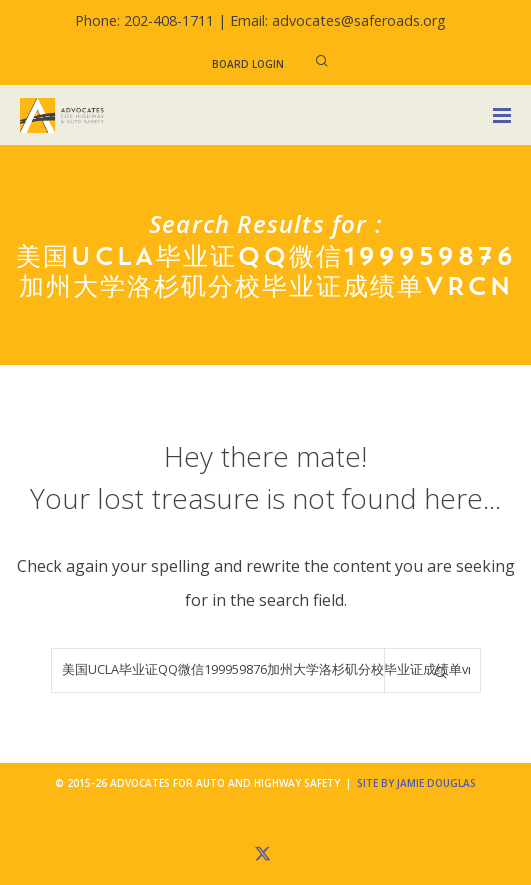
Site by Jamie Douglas (416, 783)
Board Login (248, 64)
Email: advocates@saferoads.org (338, 20)
